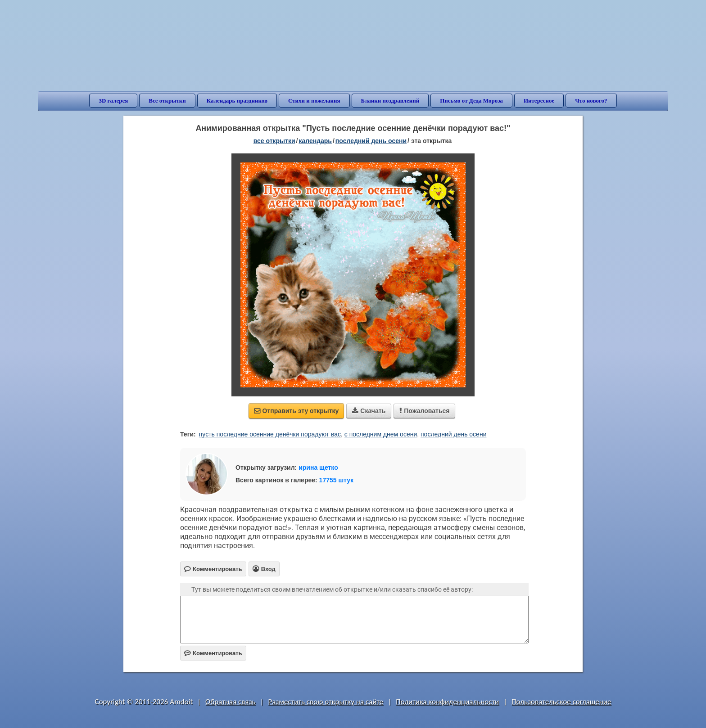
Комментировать (213, 653)
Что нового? (591, 101)
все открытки (274, 141)
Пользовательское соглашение (561, 702)
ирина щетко (318, 467)
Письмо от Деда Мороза (471, 101)
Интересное (539, 101)
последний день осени (453, 434)
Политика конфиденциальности (447, 702)
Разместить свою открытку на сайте (326, 702)
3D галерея (113, 101)
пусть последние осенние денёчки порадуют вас (270, 434)
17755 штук (337, 480)
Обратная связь (231, 702)
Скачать (369, 411)
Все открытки (167, 101)
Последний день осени (371, 141)
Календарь (315, 141)
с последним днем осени (381, 434)
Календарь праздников (237, 101)
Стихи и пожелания (314, 101)
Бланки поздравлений (390, 101)
